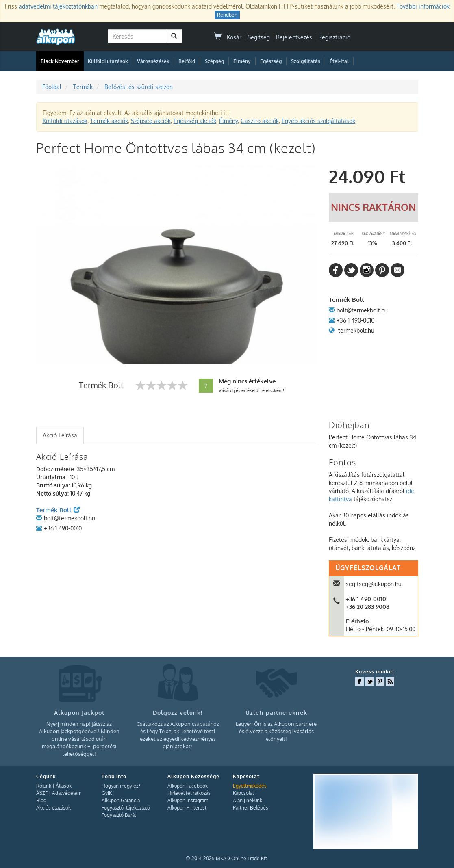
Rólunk (44, 786)
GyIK (107, 793)
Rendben (227, 15)
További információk (423, 6)
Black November (60, 61)
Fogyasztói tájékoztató (126, 808)
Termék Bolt (58, 510)
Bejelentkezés (294, 37)
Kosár (228, 37)
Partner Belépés (251, 808)
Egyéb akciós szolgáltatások (318, 121)
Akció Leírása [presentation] (60, 435)
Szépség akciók (151, 121)
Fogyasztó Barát (119, 815)
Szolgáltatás (306, 61)
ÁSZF (42, 793)
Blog (41, 800)
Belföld (187, 61)
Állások (64, 786)
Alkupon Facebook (188, 786)
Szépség (214, 61)
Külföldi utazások (108, 61)
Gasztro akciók (260, 121)
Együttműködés (250, 786)
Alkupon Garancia (121, 800)
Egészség (271, 61)
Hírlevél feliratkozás (189, 793)
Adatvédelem (67, 793)
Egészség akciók (195, 121)
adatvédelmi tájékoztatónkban (58, 6)
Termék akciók (109, 121)
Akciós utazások (53, 808)
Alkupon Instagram (188, 800)
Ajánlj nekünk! (248, 800)
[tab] (60, 435)
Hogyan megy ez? (121, 786)
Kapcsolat (243, 793)
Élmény (242, 61)
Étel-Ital (339, 61)
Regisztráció (334, 37)
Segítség (259, 37)
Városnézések (153, 61)
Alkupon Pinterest (187, 808)
